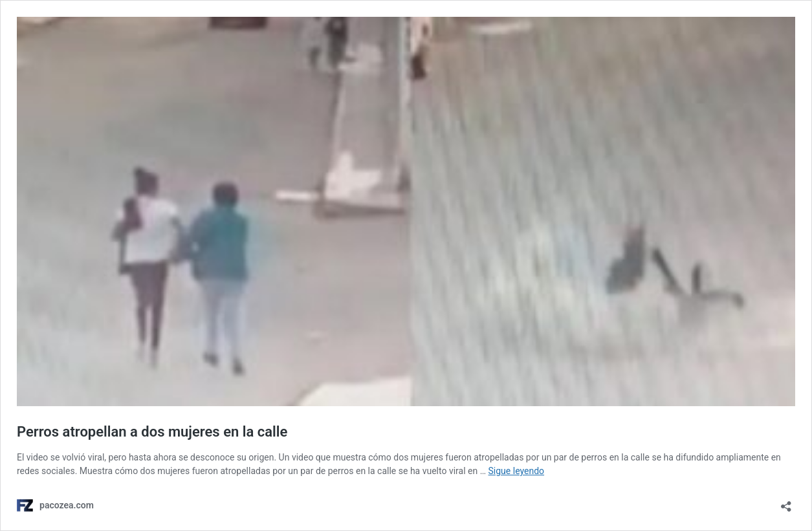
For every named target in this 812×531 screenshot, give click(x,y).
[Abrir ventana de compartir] (786, 502)
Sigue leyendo (517, 471)
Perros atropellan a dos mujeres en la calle (152, 432)
